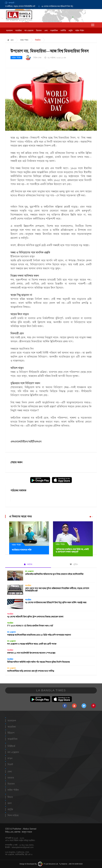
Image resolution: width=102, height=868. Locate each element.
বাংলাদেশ (9, 31)
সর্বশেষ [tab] (28, 564)
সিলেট (10, 764)
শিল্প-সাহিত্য (13, 815)
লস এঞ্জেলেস (29, 31)
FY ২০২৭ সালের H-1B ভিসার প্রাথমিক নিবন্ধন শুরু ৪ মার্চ (30, 626)
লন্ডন (10, 758)
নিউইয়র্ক (11, 746)
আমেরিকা (19, 31)
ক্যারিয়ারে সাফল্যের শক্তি (22, 550)
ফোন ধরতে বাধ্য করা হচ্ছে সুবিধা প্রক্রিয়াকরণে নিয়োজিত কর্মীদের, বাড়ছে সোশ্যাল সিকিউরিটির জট (57, 590)
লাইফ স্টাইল (80, 31)
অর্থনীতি (63, 31)
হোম (10, 40)
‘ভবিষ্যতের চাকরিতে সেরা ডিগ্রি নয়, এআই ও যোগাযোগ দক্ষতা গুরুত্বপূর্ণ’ (72, 551)
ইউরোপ (11, 733)
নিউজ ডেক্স (37, 58)
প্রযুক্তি (71, 31)
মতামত (11, 778)
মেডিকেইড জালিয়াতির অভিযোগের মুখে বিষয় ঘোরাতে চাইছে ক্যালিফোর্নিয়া (54, 574)
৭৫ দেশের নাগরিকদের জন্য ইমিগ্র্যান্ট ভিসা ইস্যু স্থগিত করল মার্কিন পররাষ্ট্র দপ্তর (71, 6)
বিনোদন (39, 31)
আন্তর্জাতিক (54, 31)
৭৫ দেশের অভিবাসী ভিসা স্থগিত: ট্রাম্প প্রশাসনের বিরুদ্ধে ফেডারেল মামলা (35, 617)
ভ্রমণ (10, 803)
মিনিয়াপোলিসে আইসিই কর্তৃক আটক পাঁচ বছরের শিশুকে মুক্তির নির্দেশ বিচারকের (38, 662)
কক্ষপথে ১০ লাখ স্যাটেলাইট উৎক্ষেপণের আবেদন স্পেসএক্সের (31, 653)
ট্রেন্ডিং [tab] (74, 564)
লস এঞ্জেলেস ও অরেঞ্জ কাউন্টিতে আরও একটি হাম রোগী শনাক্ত (32, 644)
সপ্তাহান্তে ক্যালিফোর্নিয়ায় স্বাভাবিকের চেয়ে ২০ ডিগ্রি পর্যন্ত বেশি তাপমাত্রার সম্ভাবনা (39, 635)
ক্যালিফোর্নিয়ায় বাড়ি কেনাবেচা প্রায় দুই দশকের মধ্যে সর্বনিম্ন (31, 671)
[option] (68, 6)
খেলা (46, 31)
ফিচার (10, 797)
